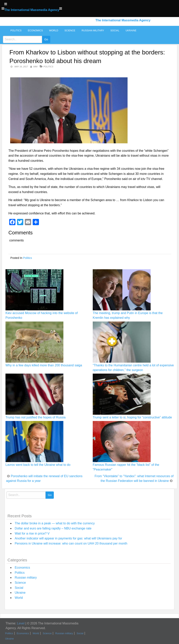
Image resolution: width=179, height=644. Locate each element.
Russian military (93, 31)
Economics (35, 31)
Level (21, 623)
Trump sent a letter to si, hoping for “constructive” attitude (132, 417)
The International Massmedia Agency (32, 10)
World (54, 31)
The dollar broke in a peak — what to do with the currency (55, 523)
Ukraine (131, 31)
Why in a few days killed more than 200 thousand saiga (44, 365)
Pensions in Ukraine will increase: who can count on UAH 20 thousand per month (71, 543)
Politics (16, 31)
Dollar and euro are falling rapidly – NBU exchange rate (53, 528)
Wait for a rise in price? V (32, 533)
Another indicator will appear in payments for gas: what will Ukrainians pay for (68, 538)
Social (115, 31)
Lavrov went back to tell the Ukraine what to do (38, 465)
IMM (35, 67)
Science (70, 31)
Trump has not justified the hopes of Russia (36, 417)
